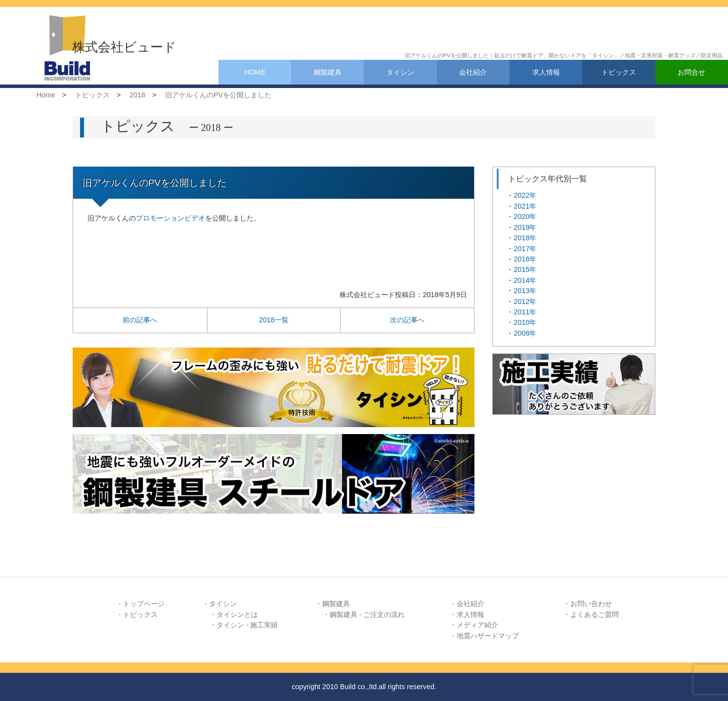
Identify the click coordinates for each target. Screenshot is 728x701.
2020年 (525, 217)
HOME (255, 72)
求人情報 (546, 72)
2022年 (525, 195)
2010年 (525, 322)
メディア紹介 (477, 625)
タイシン (400, 72)
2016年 (525, 259)
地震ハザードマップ (488, 636)
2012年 (525, 302)
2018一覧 (274, 320)
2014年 (525, 280)
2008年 (525, 333)
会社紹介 (473, 72)
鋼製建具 (328, 72)
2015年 (525, 269)
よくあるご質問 (595, 614)
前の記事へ (140, 320)
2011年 (525, 312)
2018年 (525, 238)
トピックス (619, 72)
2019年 (525, 227)
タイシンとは (237, 614)
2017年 (525, 249)
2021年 (525, 206)
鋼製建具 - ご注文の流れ (367, 614)
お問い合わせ (591, 604)
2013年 (525, 291)
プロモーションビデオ (171, 218)
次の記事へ (407, 320)
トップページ (144, 604)
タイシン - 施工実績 (247, 625)
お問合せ (691, 72)
